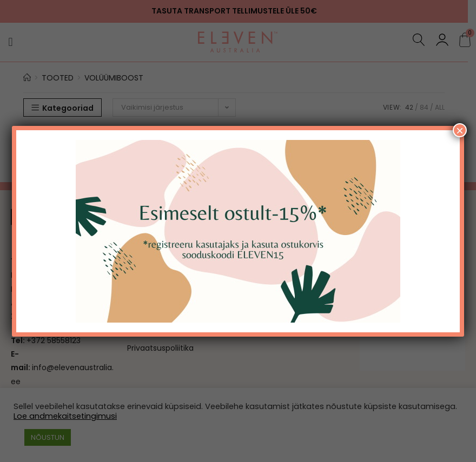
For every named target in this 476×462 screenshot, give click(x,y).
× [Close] (460, 130)
